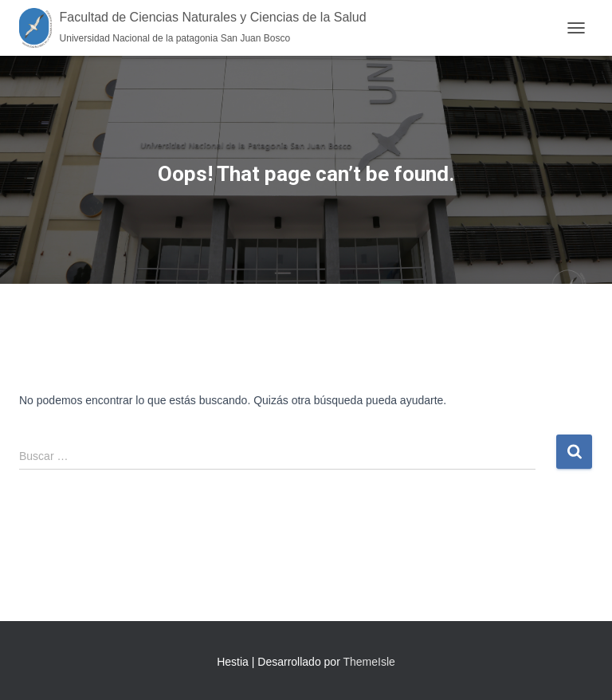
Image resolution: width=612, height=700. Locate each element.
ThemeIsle (369, 662)
